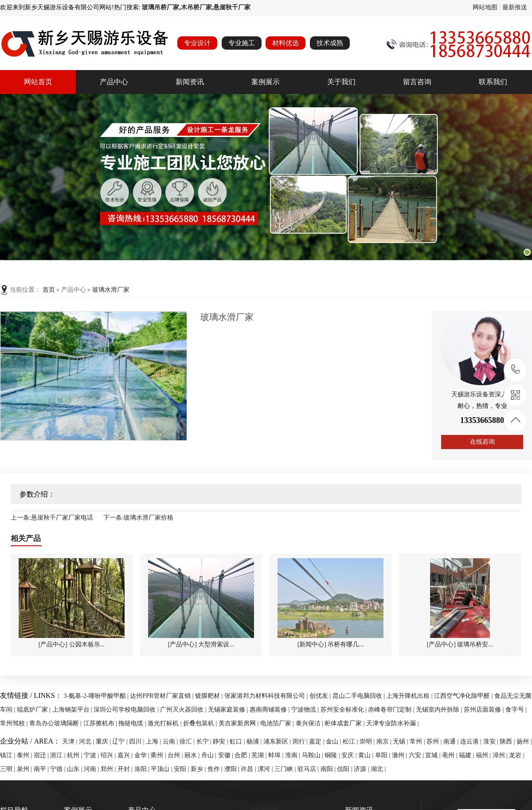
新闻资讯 (190, 82)
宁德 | (59, 769)
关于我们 (341, 82)
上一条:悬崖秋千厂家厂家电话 (52, 518)
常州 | (418, 742)
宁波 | (92, 755)
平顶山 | (162, 769)
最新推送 (515, 7)
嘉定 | (317, 742)
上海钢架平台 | (73, 710)
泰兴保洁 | (310, 723)
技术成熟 (330, 43)
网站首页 (38, 82)
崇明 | (368, 742)
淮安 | (492, 742)
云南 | (171, 742)
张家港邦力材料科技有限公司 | (267, 696)
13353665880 (516, 370)
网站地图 (485, 7)
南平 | (42, 769)
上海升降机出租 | (410, 696)
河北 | (87, 742)
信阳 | (345, 769)
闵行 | (301, 742)
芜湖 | (260, 755)
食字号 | (516, 710)
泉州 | (25, 769)
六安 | (417, 755)
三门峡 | (286, 769)
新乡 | (199, 769)
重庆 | (104, 742)
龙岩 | (516, 755)
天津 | (70, 742)
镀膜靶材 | (210, 696)
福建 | (467, 755)
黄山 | (367, 755)
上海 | (154, 742)
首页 (50, 290)
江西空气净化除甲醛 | (464, 696)
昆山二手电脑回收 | (360, 696)
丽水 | (193, 755)
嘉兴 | (126, 755)
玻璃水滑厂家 (111, 290)
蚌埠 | (277, 755)
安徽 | (227, 755)
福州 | (484, 755)
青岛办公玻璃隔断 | (56, 723)
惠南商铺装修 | (270, 710)
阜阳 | (383, 755)
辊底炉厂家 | (35, 710)
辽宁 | (121, 742)
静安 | (221, 742)
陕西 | (508, 742)
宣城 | (434, 755)
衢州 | (159, 755)
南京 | (385, 742)
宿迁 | (42, 755)
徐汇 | (188, 742)
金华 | (143, 755)
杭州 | (75, 755)
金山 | (334, 742)
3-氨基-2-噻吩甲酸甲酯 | (97, 696)
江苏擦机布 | (101, 723)
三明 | (8, 769)
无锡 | (401, 742)
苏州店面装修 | (485, 710)
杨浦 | (255, 742)
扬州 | (524, 742)
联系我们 (493, 82)
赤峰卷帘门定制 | (392, 710)
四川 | (137, 742)
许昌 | (249, 769)
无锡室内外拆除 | (440, 710)
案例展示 (266, 82)
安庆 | (350, 755)
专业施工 (242, 43)
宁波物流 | (306, 710)
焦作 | (216, 769)
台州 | (176, 755)
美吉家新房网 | (239, 723)
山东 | (75, 769)
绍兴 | (109, 755)
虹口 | (238, 742)
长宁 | (205, 742)
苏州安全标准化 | (344, 710)
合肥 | (243, 755)
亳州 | (450, 755)
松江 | (351, 742)
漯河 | (266, 769)
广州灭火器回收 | (184, 710)
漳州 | (501, 755)
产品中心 (114, 82)
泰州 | (25, 755)
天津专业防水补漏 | (392, 723)
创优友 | (321, 696)
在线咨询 (482, 442)
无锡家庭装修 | (229, 710)
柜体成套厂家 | (345, 723)
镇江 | (8, 755)
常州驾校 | (15, 723)
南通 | (452, 742)
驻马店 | (309, 769)
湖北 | (378, 769)
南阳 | (329, 769)
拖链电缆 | (133, 723)
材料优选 (286, 43)
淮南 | (293, 755)
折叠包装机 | (201, 723)
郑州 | (109, 769)
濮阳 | (233, 769)
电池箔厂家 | (278, 723)
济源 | (362, 769)
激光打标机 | (165, 723)
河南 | (92, 769)
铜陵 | (333, 755)
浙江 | (59, 755)
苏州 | (435, 742)
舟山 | (210, 755)
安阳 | (182, 769)
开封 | (126, 769)
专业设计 (197, 43)
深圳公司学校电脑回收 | (127, 710)
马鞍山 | (313, 755)
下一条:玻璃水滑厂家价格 (138, 518)
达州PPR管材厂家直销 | (162, 696)
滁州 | (400, 755)
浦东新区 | (278, 742)
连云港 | (472, 742)
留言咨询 (417, 82)
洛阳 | (143, 769)
